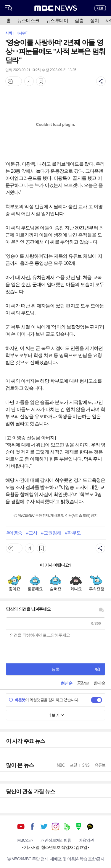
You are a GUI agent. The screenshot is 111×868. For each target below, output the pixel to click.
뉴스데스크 (28, 21)
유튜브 (21, 827)
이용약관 (86, 840)
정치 (94, 21)
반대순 (99, 683)
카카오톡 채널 (90, 827)
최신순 (66, 683)
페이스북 (32, 827)
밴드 (67, 827)
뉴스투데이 (57, 21)
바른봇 (17, 700)
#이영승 (14, 533)
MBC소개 (25, 840)
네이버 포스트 (79, 827)
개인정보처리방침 (56, 840)
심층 (79, 21)
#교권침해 (51, 533)
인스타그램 (55, 827)
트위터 (44, 827)
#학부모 (73, 533)
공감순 (83, 683)
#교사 (32, 533)
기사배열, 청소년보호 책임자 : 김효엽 (55, 847)
